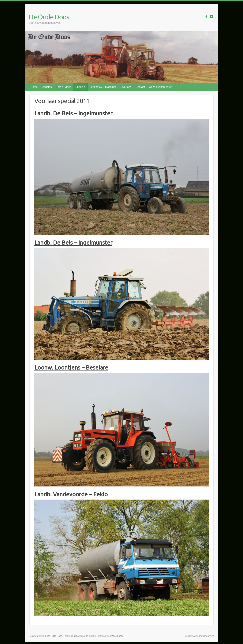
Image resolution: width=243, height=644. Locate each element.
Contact (140, 87)
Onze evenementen (161, 87)
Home (34, 87)
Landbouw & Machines (103, 87)
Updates (47, 87)
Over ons (126, 87)
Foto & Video (64, 87)
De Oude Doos (49, 17)
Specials (80, 87)
